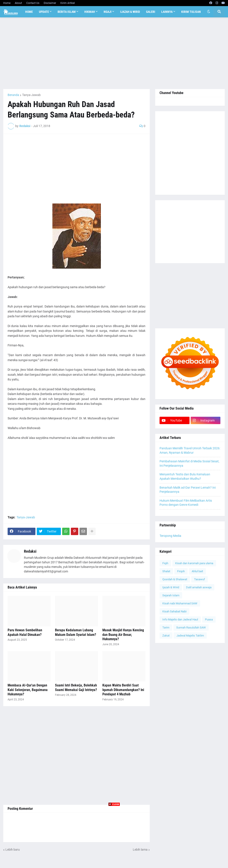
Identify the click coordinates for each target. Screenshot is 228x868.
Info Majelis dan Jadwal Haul (180, 619)
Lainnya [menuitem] (167, 12)
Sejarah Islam (171, 595)
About (18, 3)
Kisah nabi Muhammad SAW (180, 603)
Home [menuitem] (29, 12)
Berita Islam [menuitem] (67, 12)
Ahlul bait (197, 571)
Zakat (166, 636)
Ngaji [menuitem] (108, 12)
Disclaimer (50, 3)
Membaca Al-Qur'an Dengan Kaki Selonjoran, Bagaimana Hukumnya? (28, 690)
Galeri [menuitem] (151, 12)
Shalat (166, 571)
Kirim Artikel (68, 3)
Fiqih (165, 563)
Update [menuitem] (44, 12)
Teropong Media (170, 536)
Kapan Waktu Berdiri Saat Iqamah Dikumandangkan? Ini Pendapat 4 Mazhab (123, 690)
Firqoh (181, 571)
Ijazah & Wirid (171, 587)
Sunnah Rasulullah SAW (191, 627)
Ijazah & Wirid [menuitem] (130, 12)
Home (7, 3)
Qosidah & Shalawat (175, 579)
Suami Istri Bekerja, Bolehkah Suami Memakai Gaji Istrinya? (76, 688)
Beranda (13, 95)
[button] (209, 12)
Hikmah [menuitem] (90, 12)
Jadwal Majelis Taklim (190, 636)
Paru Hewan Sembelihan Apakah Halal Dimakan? (25, 632)
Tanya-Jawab (31, 95)
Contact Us (33, 3)
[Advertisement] (114, 53)
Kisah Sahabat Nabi (174, 611)
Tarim (166, 627)
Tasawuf (200, 579)
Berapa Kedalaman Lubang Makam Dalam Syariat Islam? (76, 632)
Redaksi (30, 551)
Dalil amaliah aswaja (199, 587)
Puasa (209, 619)
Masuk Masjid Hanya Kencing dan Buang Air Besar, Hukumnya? (123, 635)
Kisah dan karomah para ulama (194, 563)
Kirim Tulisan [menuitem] (191, 12)
